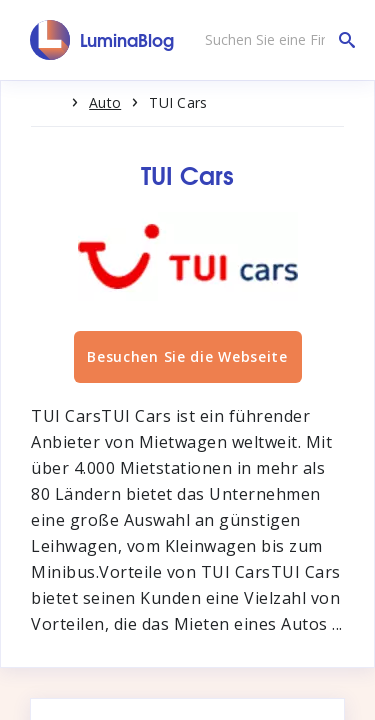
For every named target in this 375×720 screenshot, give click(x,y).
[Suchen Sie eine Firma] (275, 40)
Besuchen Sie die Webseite (187, 356)
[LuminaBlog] (102, 40)
